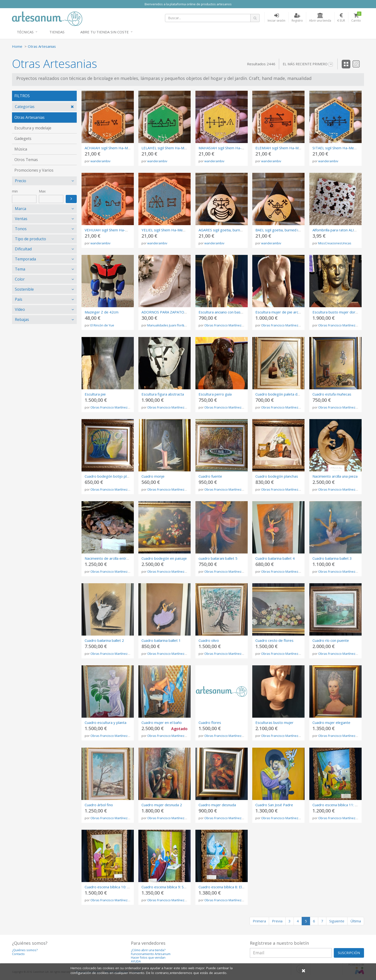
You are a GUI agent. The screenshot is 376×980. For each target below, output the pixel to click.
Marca (21, 209)
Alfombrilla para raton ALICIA (336, 230)
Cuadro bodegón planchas (277, 476)
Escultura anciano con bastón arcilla (227, 312)
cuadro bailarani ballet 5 (218, 558)
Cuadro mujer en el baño (162, 722)
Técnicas (25, 32)
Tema (20, 269)
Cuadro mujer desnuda (217, 805)
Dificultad (23, 249)
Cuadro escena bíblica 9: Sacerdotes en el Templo (182, 887)
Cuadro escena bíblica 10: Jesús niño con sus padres (127, 887)
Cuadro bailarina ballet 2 (104, 640)
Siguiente (337, 921)
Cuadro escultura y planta (106, 722)
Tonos (21, 229)
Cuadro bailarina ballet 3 (332, 558)
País (19, 299)
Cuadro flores (210, 722)
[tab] (44, 107)
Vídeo (20, 309)
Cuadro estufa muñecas (332, 394)
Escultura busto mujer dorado (337, 312)
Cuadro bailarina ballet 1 (161, 640)
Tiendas (57, 32)
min (15, 191)
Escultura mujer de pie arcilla (279, 312)
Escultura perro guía (215, 394)
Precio (21, 181)
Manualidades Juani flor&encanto (172, 325)
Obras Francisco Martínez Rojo (226, 325)
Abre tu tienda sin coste (105, 32)
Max (42, 191)
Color (20, 279)
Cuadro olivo (209, 640)
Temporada (25, 259)
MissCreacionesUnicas (335, 243)
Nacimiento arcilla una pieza (335, 476)
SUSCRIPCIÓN (349, 953)
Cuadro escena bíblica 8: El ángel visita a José (235, 887)
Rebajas (22, 319)
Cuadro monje (153, 476)
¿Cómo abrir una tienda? (148, 950)
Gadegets (23, 138)
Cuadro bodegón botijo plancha (110, 476)
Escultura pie (95, 394)
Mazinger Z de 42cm (102, 312)
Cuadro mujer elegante (331, 722)
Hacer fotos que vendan (148, 958)
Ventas (21, 219)
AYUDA (136, 961)
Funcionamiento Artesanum (151, 954)
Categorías (25, 107)
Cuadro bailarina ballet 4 (275, 558)
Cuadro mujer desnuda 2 (162, 805)
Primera (259, 921)
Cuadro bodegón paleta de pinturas (285, 394)
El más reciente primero (308, 64)
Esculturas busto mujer (274, 722)
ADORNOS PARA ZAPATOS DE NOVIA (173, 312)
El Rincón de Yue (102, 325)
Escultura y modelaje (33, 128)
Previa (277, 921)
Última (356, 921)
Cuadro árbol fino (99, 805)
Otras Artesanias (42, 46)
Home (17, 46)
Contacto (18, 954)
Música (21, 149)
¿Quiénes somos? (25, 950)
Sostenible (24, 289)
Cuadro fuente (210, 476)
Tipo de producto (30, 239)
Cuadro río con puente (331, 640)
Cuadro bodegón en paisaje (164, 558)
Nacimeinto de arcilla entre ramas (112, 558)
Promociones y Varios (34, 170)
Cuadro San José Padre (274, 805)
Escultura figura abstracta (163, 394)
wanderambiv (100, 161)
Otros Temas (26, 160)
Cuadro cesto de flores (274, 640)
